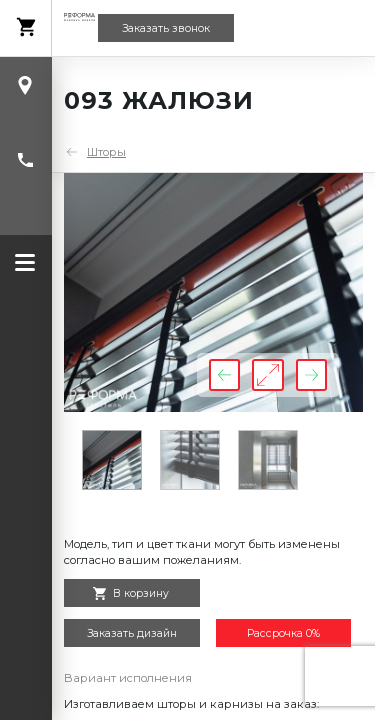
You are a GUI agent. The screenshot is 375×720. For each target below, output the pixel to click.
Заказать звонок (166, 28)
